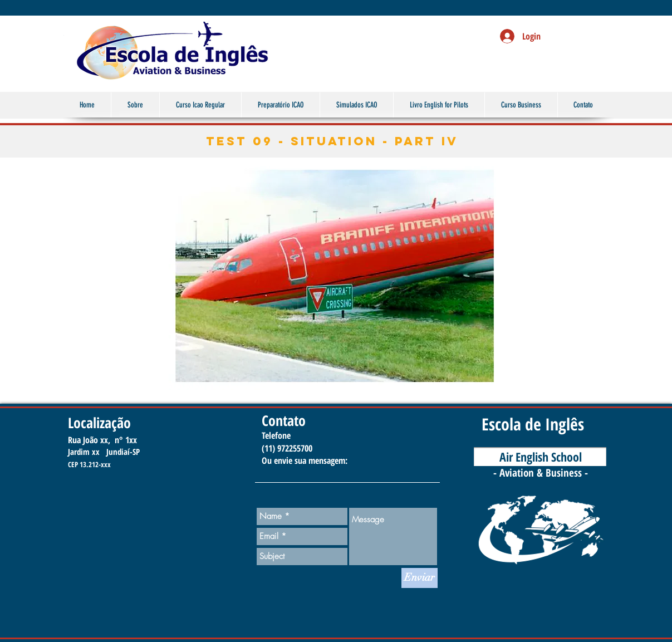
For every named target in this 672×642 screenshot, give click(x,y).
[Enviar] (420, 578)
